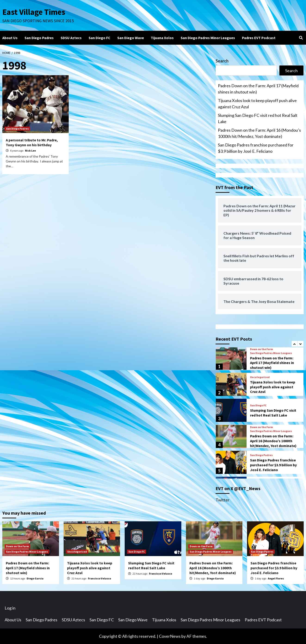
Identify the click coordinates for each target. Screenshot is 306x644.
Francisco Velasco (99, 578)
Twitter (223, 500)
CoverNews (170, 636)
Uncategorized (260, 377)
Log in (10, 608)
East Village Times (34, 12)
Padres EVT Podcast (259, 38)
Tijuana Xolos (162, 38)
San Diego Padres (39, 38)
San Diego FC (99, 38)
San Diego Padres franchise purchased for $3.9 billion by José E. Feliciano (256, 148)
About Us (10, 38)
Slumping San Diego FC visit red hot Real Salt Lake (258, 118)
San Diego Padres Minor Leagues (208, 38)
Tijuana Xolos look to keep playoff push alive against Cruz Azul (257, 104)
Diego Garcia (35, 578)
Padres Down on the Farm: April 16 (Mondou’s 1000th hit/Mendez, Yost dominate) (259, 133)
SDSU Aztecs (71, 38)
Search (222, 61)
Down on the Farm (261, 349)
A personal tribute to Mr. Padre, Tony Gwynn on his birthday (32, 142)
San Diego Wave (131, 38)
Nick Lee (30, 151)
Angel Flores (276, 578)
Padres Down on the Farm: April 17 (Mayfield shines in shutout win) (258, 89)
